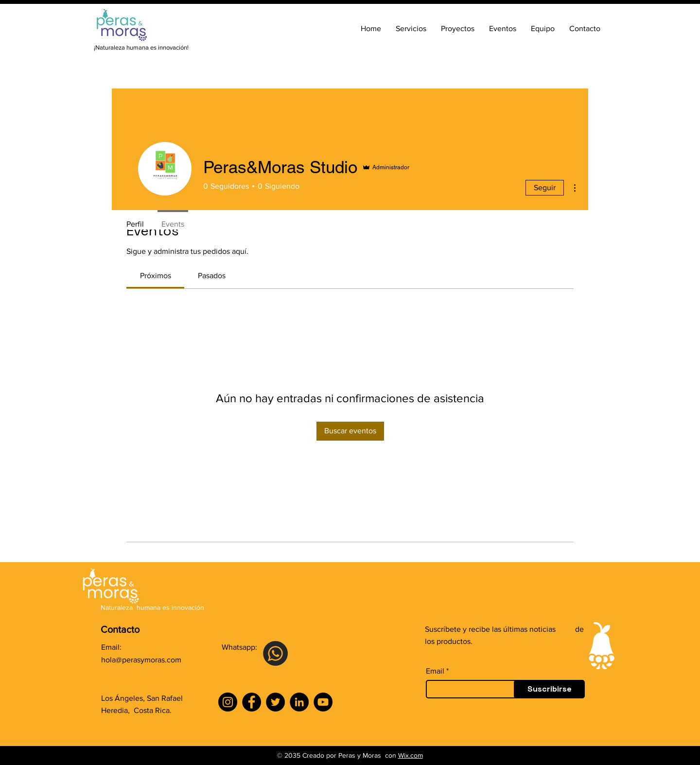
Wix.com (411, 755)
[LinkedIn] (299, 702)
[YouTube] (323, 702)
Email (435, 671)
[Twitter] (275, 702)
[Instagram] (228, 702)
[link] (156, 276)
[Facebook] (252, 702)
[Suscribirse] (549, 689)
